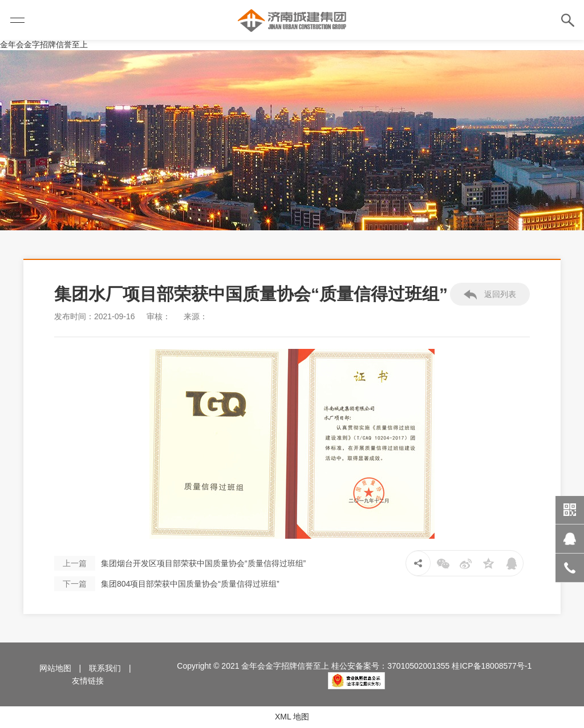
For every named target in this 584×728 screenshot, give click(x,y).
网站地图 (55, 668)
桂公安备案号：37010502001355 (390, 666)
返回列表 (490, 295)
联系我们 (105, 668)
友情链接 (88, 681)
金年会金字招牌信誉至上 (44, 44)
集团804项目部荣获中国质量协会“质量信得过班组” (167, 584)
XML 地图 (292, 717)
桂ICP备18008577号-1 (492, 666)
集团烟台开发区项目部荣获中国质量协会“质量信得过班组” (180, 563)
